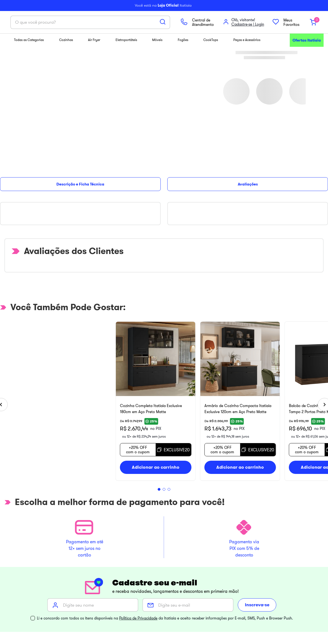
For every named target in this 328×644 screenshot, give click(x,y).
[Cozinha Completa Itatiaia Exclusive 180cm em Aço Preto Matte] (80, 199)
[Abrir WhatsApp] (9, 636)
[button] (154, 287)
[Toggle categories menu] (15, 563)
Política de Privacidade (138, 444)
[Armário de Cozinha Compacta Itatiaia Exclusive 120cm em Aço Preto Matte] (245, 199)
